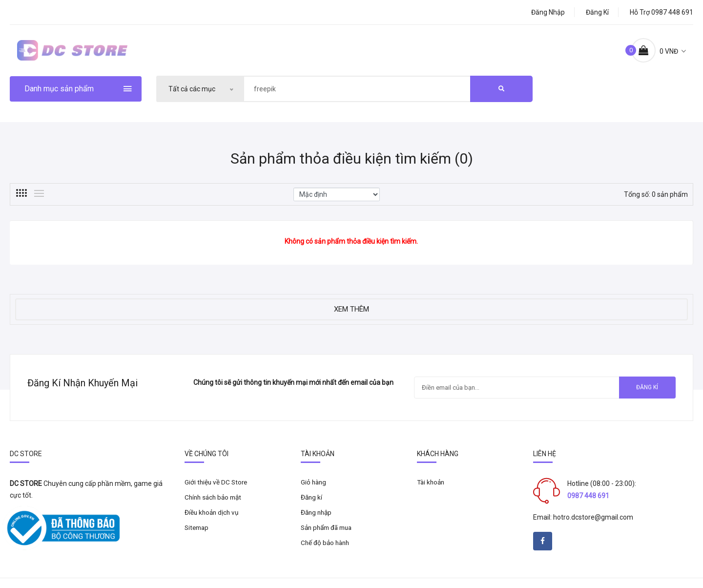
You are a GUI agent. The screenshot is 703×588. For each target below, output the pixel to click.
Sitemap (198, 537)
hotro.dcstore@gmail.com (593, 525)
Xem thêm (351, 315)
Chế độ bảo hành (326, 553)
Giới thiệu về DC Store (217, 490)
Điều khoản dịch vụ (213, 522)
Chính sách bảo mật (215, 506)
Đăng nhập (548, 12)
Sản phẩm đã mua (329, 537)
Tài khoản (432, 490)
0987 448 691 (588, 504)
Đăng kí (597, 12)
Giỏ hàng (314, 490)
